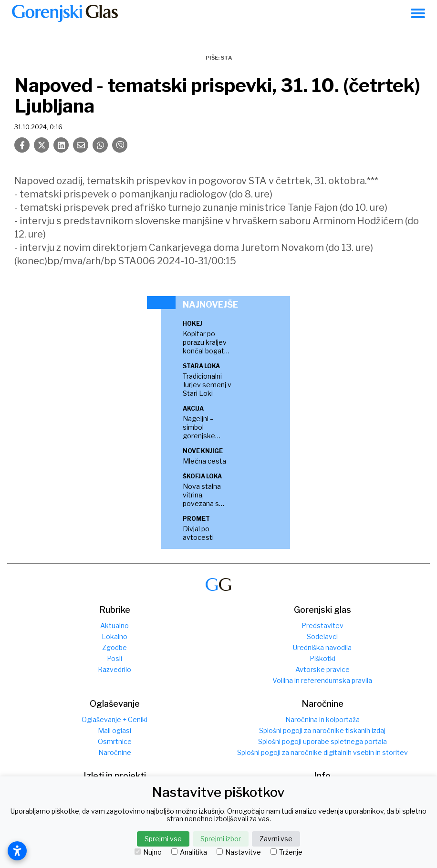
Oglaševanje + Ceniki (114, 719)
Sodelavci (322, 636)
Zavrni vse (276, 839)
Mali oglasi (114, 730)
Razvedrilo (114, 669)
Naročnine (115, 752)
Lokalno (114, 636)
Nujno (148, 852)
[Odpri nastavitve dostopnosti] (17, 851)
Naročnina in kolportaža (323, 719)
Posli (114, 658)
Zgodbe (114, 647)
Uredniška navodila (322, 647)
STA (226, 58)
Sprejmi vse (163, 839)
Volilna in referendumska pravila (322, 680)
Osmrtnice (115, 741)
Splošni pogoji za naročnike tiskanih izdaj (322, 730)
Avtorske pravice (323, 669)
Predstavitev (323, 625)
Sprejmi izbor (221, 839)
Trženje (286, 852)
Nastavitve (239, 852)
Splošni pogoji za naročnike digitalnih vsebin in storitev (323, 752)
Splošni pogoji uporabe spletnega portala (323, 741)
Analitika (189, 852)
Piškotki (323, 658)
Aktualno (114, 625)
